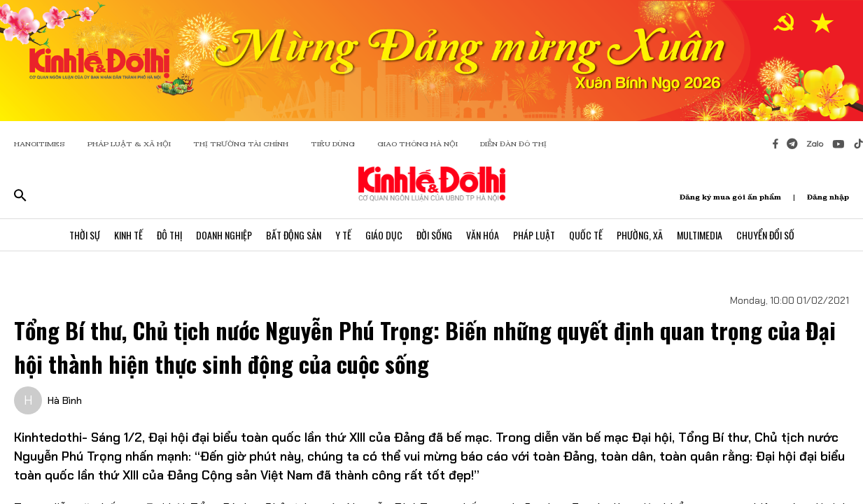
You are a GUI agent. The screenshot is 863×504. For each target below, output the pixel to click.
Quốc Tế (586, 235)
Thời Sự (85, 235)
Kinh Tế (128, 235)
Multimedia (700, 235)
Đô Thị (169, 235)
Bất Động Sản (294, 235)
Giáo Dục (384, 235)
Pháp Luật (534, 235)
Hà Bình (65, 400)
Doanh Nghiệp (224, 235)
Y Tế (343, 235)
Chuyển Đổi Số (765, 235)
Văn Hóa (483, 235)
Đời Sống (434, 235)
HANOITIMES (40, 144)
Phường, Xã (640, 235)
